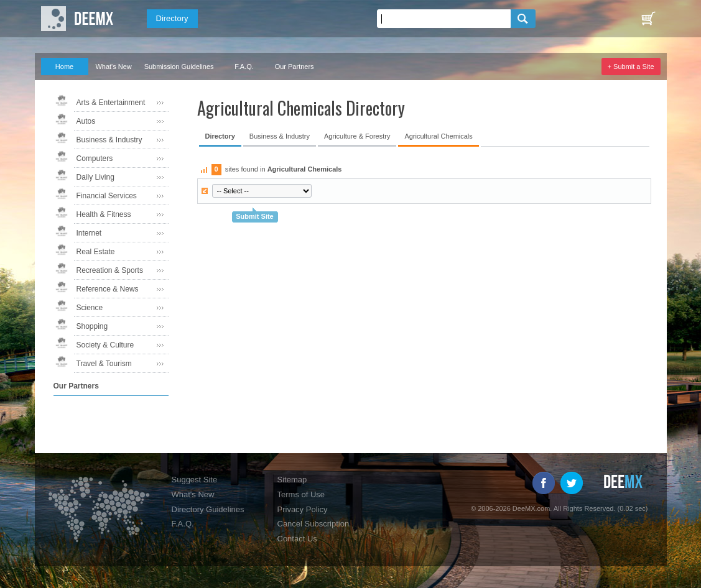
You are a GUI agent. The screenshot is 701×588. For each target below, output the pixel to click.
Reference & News (108, 289)
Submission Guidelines (179, 67)
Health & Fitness (104, 214)
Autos (86, 121)
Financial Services (107, 196)
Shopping (92, 326)
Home (64, 67)
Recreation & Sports (110, 270)
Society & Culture (105, 345)
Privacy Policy (303, 509)
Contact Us (297, 539)
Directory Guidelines (208, 509)
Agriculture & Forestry (357, 136)
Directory (172, 18)
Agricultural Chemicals (438, 136)
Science (90, 308)
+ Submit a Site (631, 67)
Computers (95, 158)
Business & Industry (109, 140)
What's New (113, 67)
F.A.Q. (244, 67)
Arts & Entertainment (111, 103)
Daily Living (95, 177)
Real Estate (96, 252)
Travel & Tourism (104, 364)
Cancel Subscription (313, 524)
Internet (89, 233)
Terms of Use (301, 494)
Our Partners (295, 67)
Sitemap (292, 480)
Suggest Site (195, 480)
